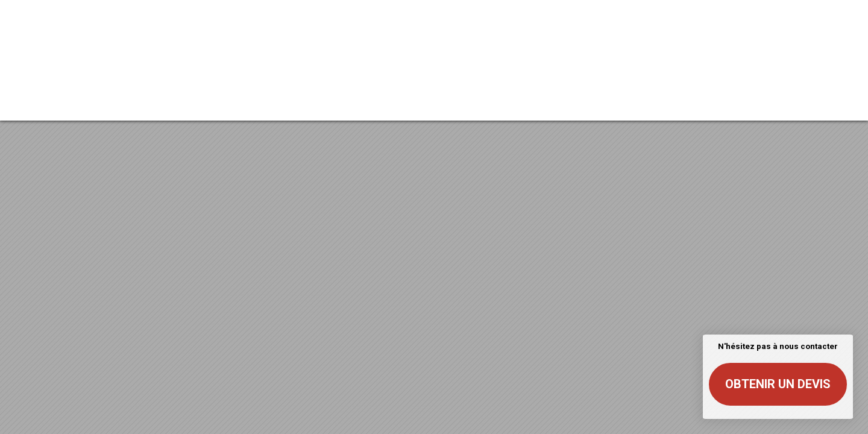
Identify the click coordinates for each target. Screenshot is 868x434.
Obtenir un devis (778, 384)
